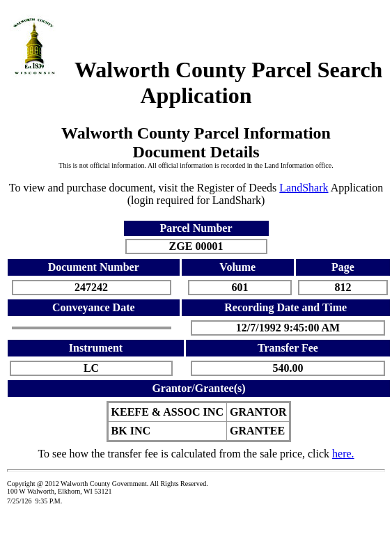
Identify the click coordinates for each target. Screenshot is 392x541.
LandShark (304, 188)
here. (343, 454)
